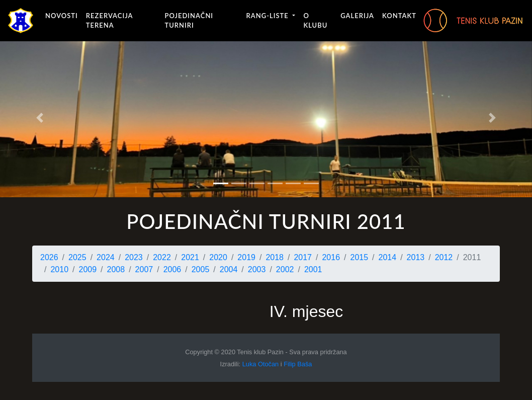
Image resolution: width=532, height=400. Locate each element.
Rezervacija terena (109, 21)
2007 (144, 269)
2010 (59, 269)
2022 (162, 257)
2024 (106, 257)
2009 (88, 269)
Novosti (62, 16)
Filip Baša (298, 364)
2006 (172, 269)
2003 (257, 269)
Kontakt (399, 16)
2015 (360, 257)
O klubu (315, 21)
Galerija (357, 16)
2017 (303, 257)
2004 (229, 269)
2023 (134, 257)
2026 (49, 257)
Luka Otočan (261, 364)
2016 (331, 257)
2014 (388, 257)
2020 (218, 257)
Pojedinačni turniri (189, 21)
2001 (313, 269)
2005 (201, 269)
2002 (285, 269)
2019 (246, 257)
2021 (190, 257)
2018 (275, 257)
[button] (40, 117)
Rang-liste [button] (269, 16)
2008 (116, 269)
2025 (77, 257)
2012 (444, 257)
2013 (416, 257)
